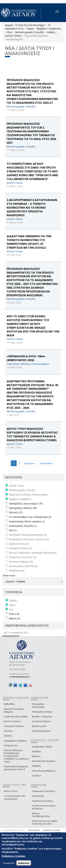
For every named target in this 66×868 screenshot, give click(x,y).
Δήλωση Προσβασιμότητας (41, 815)
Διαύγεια (8, 731)
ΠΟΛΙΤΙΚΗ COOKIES (52, 830)
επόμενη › (30, 463)
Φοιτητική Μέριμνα (41, 731)
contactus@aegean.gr (20, 677)
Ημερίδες (36, 766)
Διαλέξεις (36, 751)
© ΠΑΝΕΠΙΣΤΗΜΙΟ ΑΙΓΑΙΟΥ (13, 830)
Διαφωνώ (24, 863)
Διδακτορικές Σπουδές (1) (23, 526)
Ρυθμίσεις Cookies (13, 856)
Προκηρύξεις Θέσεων (42, 712)
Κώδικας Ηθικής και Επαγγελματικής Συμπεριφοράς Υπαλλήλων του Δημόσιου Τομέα (16, 756)
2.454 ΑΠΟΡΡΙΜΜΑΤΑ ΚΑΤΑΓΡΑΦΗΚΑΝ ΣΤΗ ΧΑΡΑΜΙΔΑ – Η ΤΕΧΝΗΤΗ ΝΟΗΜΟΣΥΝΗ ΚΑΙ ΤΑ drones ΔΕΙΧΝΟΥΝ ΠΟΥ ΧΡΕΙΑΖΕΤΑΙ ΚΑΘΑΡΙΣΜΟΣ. (32, 208)
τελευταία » (46, 463)
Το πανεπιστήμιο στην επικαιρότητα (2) (30, 517)
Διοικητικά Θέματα (41, 721)
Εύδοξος (8, 736)
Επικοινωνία (38, 796)
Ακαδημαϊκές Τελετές (42, 747)
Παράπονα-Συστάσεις (43, 801)
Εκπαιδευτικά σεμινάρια (44, 761)
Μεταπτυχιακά (39, 726)
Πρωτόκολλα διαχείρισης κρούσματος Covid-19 (16, 768)
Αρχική (9, 25)
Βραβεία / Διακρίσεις (49, 28)
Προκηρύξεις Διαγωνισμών (38, 705)
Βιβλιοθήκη (9, 704)
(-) (6, 633)
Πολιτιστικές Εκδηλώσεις (44, 771)
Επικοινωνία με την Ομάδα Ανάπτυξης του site (45, 822)
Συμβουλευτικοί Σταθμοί (16, 717)
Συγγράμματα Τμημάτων (15, 741)
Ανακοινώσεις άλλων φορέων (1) (27, 521)
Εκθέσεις (36, 756)
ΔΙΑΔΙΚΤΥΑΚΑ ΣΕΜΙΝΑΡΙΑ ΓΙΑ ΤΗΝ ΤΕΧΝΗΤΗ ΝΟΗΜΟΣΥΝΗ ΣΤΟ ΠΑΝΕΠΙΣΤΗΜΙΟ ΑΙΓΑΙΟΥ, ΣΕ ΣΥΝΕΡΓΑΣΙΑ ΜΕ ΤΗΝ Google (29, 242)
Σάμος (30, 28)
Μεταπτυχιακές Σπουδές (30, 32)
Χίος (10, 32)
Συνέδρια (36, 776)
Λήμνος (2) (14, 618)
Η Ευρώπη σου (11, 746)
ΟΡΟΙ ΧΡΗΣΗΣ (34, 830)
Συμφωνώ (9, 863)
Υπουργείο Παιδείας (14, 726)
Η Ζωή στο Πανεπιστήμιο (30, 25)
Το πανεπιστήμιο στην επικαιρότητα (15, 797)
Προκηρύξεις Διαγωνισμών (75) (26, 503)
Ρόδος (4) (14, 614)
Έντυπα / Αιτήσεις (12, 721)
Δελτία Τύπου (13, 36)
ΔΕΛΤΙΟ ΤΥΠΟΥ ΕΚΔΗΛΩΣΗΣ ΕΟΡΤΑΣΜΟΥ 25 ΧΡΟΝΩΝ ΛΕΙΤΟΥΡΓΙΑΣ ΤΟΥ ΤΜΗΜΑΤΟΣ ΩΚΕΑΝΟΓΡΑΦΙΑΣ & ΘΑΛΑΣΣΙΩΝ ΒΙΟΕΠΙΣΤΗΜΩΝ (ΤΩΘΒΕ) (32, 434)
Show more (9, 575)
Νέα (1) (13, 530)
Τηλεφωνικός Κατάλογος (44, 791)
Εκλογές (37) (16, 512)
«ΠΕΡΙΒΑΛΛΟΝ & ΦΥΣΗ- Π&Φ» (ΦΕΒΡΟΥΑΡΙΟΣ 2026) (26, 358)
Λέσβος (51, 32)
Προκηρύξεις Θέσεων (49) (23, 508)
